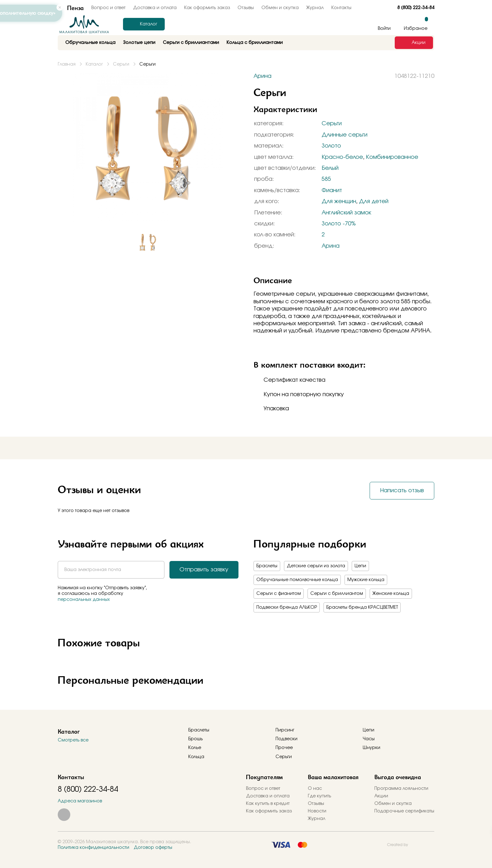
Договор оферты (153, 848)
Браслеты (267, 566)
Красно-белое (342, 157)
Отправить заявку (204, 570)
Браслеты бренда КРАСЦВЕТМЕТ (362, 607)
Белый (330, 168)
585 (326, 179)
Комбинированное (392, 157)
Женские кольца (391, 594)
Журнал (315, 8)
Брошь (195, 739)
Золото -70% (339, 224)
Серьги (332, 124)
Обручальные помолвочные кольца (297, 580)
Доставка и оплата (155, 8)
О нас (315, 789)
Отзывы (246, 8)
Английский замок (346, 213)
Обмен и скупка (280, 8)
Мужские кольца (366, 580)
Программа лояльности (401, 789)
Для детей (374, 202)
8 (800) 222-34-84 (416, 8)
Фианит (332, 191)
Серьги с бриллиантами (191, 43)
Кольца (196, 757)
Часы (369, 739)
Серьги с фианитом (279, 594)
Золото (331, 146)
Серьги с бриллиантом (337, 594)
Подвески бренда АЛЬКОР (287, 607)
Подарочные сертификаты (404, 811)
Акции (381, 796)
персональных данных (84, 600)
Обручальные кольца (90, 43)
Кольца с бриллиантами (255, 43)
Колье (195, 748)
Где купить (319, 796)
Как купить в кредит (268, 804)
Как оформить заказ (207, 8)
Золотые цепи (139, 43)
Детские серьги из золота (316, 566)
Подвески (286, 739)
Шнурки (372, 748)
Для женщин (339, 202)
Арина (331, 246)
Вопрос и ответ (263, 789)
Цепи (360, 566)
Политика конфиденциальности (94, 848)
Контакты (341, 8)
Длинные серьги (345, 135)
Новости (317, 811)
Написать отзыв (402, 491)
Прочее (284, 748)
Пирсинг (285, 730)
